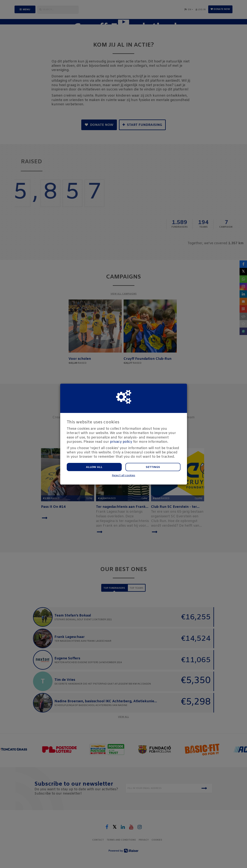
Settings (153, 467)
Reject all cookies (123, 476)
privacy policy (121, 442)
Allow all (94, 467)
